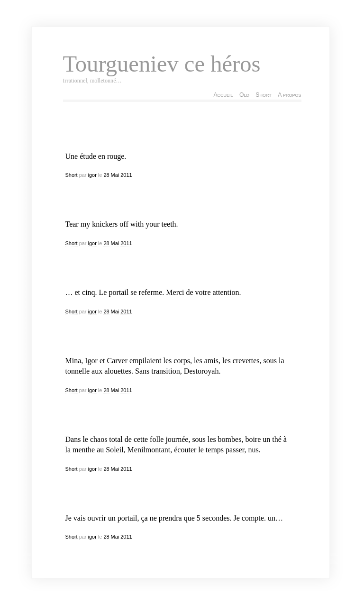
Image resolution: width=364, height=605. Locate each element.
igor (92, 175)
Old (244, 95)
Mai (115, 175)
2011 (126, 175)
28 (106, 175)
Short (263, 95)
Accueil (223, 95)
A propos (289, 95)
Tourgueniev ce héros (162, 64)
